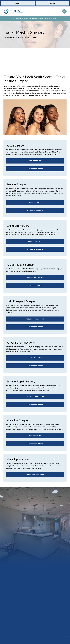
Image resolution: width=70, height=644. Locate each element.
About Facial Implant (35, 279)
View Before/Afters (35, 170)
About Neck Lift (35, 438)
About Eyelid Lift (35, 242)
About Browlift (35, 203)
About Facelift (35, 161)
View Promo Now (51, 19)
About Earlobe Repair (35, 399)
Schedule (18, 3)
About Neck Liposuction (35, 477)
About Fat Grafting (35, 360)
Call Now (52, 3)
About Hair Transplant (35, 320)
